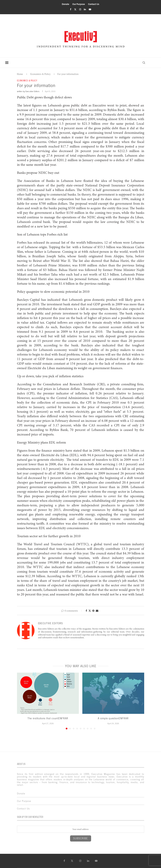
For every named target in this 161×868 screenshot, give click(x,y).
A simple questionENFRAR (113, 718)
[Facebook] (71, 9)
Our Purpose (79, 4)
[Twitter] (75, 9)
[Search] (144, 63)
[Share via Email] (97, 611)
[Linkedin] (85, 9)
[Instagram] (80, 9)
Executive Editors (32, 91)
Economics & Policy (40, 74)
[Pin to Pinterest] (93, 611)
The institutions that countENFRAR (48, 718)
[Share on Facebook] (86, 611)
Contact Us (94, 4)
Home (20, 74)
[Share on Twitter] (90, 611)
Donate (66, 4)
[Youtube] (90, 9)
